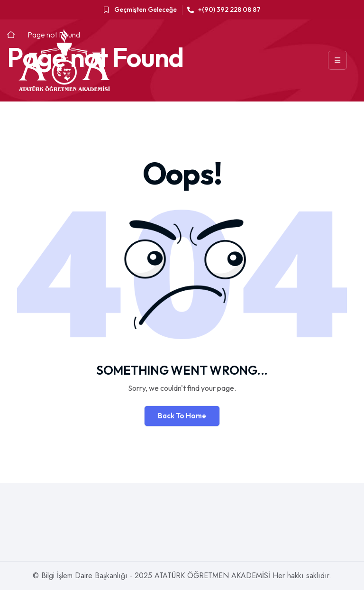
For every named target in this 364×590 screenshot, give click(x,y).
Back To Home (182, 416)
